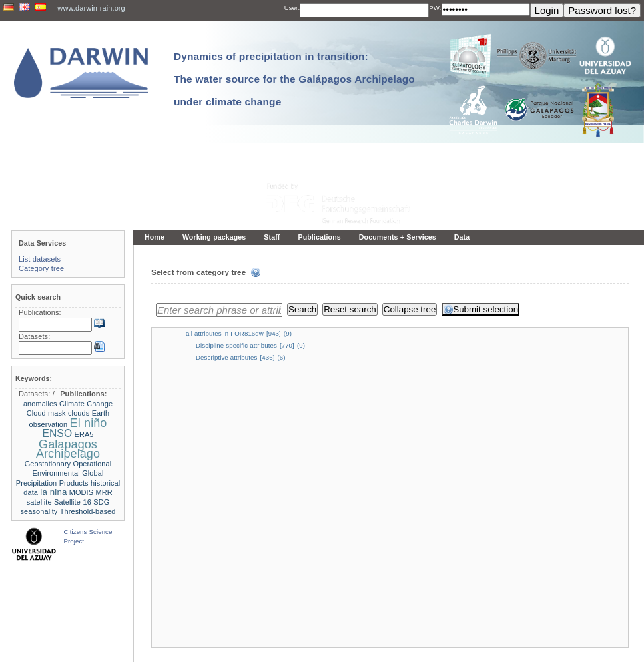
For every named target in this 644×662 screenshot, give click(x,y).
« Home (157, 620)
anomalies (40, 404)
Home (155, 237)
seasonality (39, 511)
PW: (435, 8)
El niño (89, 423)
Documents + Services (398, 237)
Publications (319, 237)
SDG (101, 502)
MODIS (81, 492)
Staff (272, 237)
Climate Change (86, 404)
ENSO (57, 433)
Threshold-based (88, 511)
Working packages (214, 237)
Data (462, 237)
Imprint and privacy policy (322, 639)
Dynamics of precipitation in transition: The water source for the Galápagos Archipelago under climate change (294, 79)
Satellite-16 (73, 502)
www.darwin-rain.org (91, 8)
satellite (39, 502)
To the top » (617, 620)
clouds (79, 413)
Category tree (41, 268)
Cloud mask (46, 413)
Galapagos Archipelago (68, 449)
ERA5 (84, 434)
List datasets (40, 259)
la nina (53, 492)
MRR (104, 492)
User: (292, 8)
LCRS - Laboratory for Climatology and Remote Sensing (353, 648)
